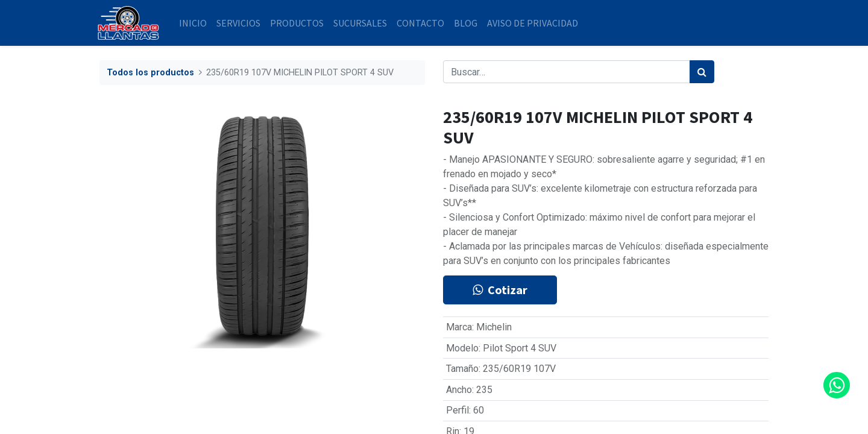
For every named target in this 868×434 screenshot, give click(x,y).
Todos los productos (150, 73)
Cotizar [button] (500, 290)
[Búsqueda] (702, 72)
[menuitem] (195, 23)
